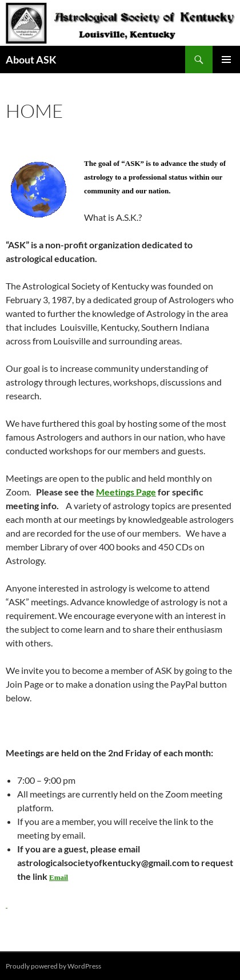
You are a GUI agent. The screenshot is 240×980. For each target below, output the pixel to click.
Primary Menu (226, 59)
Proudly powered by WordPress (53, 966)
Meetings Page (126, 492)
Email (59, 877)
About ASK (31, 59)
